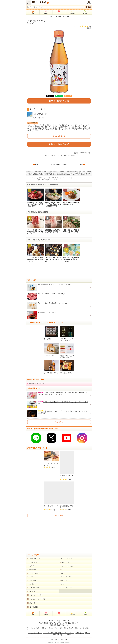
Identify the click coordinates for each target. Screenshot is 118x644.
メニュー (29, 4)
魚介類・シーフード (34, 562)
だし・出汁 (47, 178)
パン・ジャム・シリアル (67, 566)
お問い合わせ (80, 633)
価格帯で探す (34, 607)
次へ (82, 164)
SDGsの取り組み (55, 635)
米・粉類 (31, 577)
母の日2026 (66, 16)
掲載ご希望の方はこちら (59, 625)
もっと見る (59, 422)
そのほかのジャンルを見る (37, 384)
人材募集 (56, 633)
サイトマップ (48, 633)
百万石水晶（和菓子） (67, 373)
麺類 (62, 573)
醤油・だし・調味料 (38, 178)
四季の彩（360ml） (37, 21)
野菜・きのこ (64, 580)
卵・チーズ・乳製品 (66, 577)
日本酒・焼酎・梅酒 (34, 588)
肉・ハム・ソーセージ (67, 559)
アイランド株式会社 (61, 639)
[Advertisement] (59, 271)
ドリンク (63, 584)
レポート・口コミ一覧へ (59, 164)
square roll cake (49, 356)
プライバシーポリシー (67, 633)
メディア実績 (66, 635)
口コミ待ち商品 (32, 591)
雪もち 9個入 (48, 339)
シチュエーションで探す (37, 599)
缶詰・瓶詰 (31, 584)
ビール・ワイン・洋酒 (67, 588)
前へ (36, 164)
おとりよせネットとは (35, 633)
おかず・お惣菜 (36, 180)
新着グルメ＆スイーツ (34, 559)
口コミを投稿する (59, 136)
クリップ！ (69, 96)
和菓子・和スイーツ (34, 566)
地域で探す (33, 603)
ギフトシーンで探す (36, 595)
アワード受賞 (58, 16)
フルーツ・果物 (32, 580)
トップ (29, 178)
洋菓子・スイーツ (66, 562)
